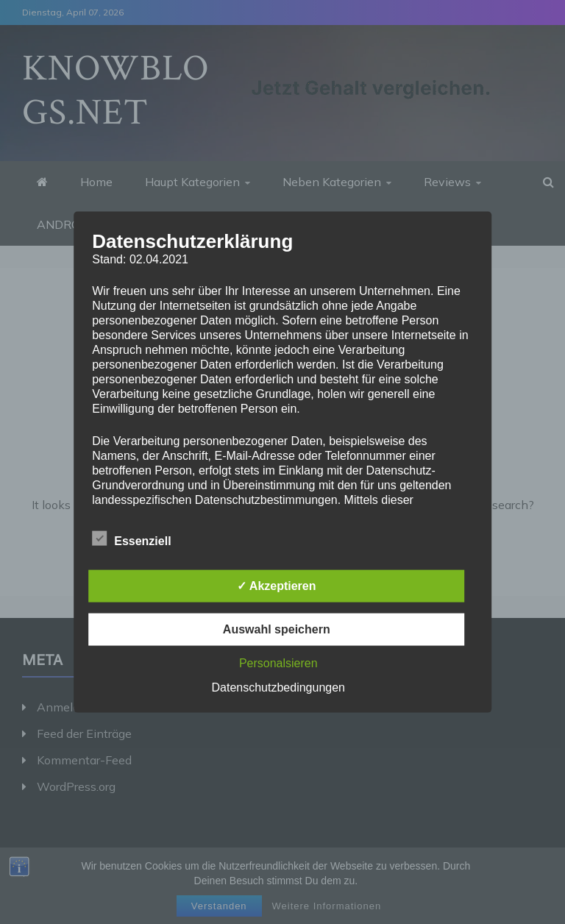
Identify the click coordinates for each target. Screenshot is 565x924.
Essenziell (131, 538)
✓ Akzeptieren (277, 585)
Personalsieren (278, 662)
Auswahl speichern (277, 629)
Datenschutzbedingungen (278, 687)
